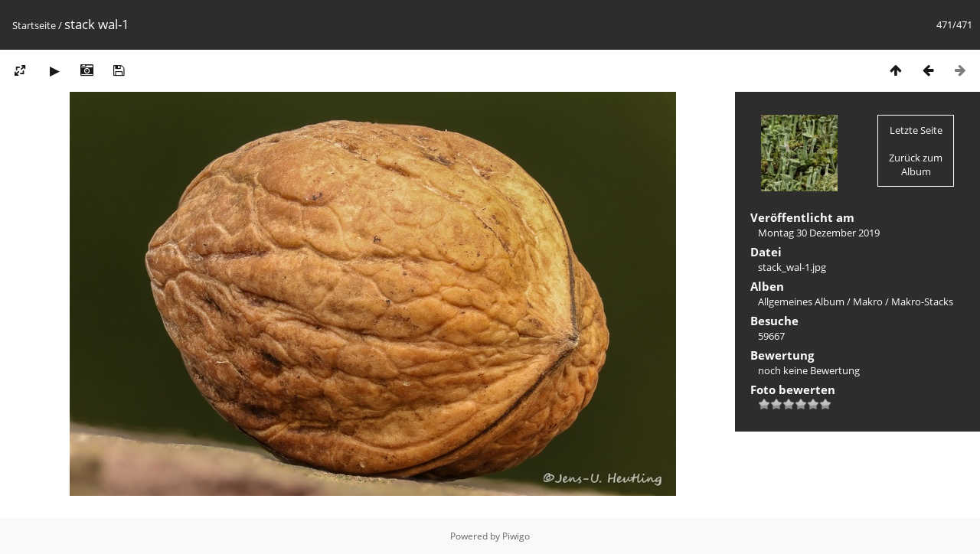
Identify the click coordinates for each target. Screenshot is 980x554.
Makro (868, 301)
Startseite (34, 25)
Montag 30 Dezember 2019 (819, 233)
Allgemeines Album (801, 301)
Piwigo (516, 536)
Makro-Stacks (922, 301)
